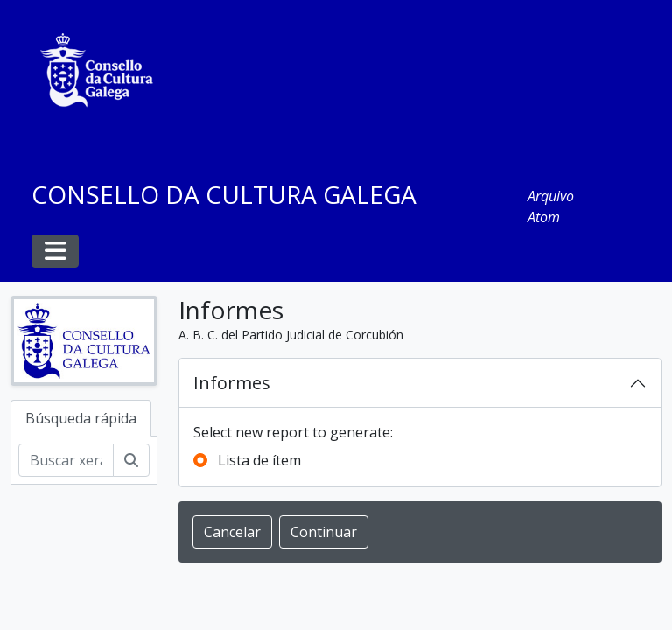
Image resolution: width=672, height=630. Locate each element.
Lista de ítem (259, 460)
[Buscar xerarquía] (66, 460)
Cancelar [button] (232, 532)
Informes (232, 383)
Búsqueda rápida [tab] (81, 418)
